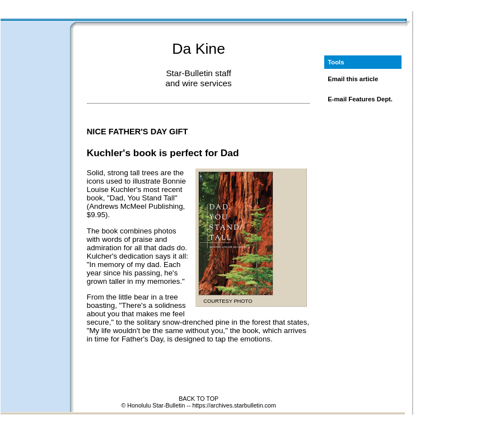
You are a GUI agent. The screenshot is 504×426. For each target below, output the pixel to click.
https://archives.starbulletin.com (234, 405)
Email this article (353, 79)
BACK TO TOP (199, 399)
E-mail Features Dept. (360, 99)
